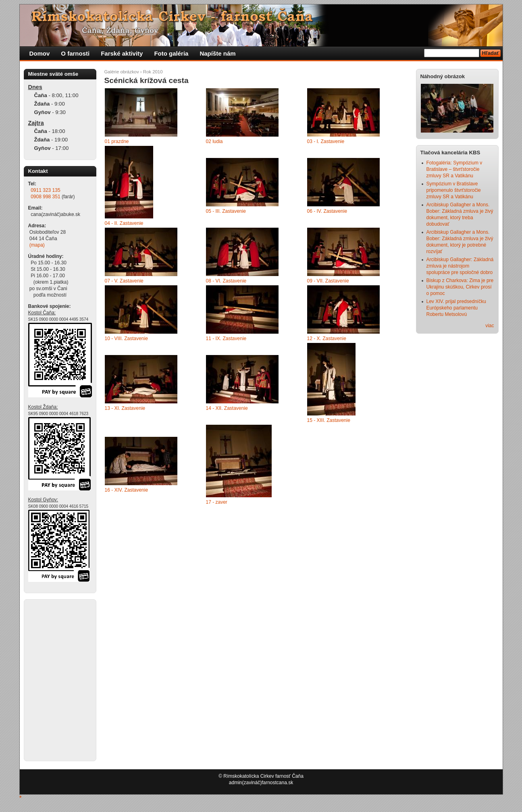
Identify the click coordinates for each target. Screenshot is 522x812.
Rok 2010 (153, 72)
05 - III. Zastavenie (226, 211)
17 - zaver (217, 502)
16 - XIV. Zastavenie (127, 490)
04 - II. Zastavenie (124, 223)
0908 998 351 (45, 197)
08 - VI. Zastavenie (226, 281)
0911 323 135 (45, 190)
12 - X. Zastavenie (327, 339)
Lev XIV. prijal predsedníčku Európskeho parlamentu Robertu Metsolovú (456, 308)
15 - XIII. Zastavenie (329, 420)
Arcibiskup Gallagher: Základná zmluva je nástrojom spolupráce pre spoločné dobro (460, 266)
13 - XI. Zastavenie (125, 408)
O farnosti (75, 53)
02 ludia (214, 141)
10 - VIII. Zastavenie (126, 339)
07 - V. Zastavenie (124, 281)
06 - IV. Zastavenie (327, 211)
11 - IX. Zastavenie (226, 339)
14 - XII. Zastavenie (227, 408)
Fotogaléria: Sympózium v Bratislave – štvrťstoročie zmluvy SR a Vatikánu (454, 169)
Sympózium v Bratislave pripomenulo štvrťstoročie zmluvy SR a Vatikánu (454, 190)
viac (490, 326)
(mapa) (37, 245)
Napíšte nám (217, 53)
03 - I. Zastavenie (326, 141)
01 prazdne (117, 141)
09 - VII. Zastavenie (328, 281)
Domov (40, 53)
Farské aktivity (122, 53)
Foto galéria (171, 53)
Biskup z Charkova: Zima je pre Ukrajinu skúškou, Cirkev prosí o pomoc (460, 287)
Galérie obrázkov (122, 72)
